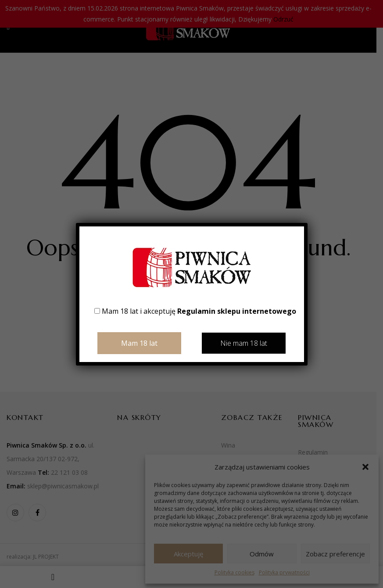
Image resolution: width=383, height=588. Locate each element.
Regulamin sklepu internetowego (237, 311)
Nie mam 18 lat (244, 343)
